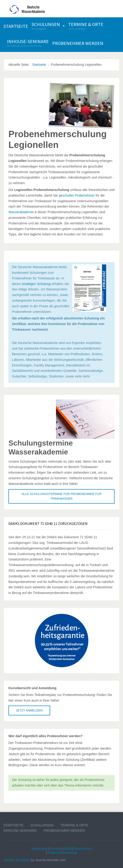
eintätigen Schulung (36, 284)
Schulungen (42, 825)
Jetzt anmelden (29, 710)
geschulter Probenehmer (77, 195)
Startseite (13, 825)
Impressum (39, 849)
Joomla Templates (17, 860)
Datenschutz (82, 849)
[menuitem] (16, 26)
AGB (67, 849)
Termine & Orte (74, 825)
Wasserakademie (21, 212)
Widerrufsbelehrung (62, 853)
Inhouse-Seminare (20, 831)
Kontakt (56, 849)
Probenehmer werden (64, 831)
